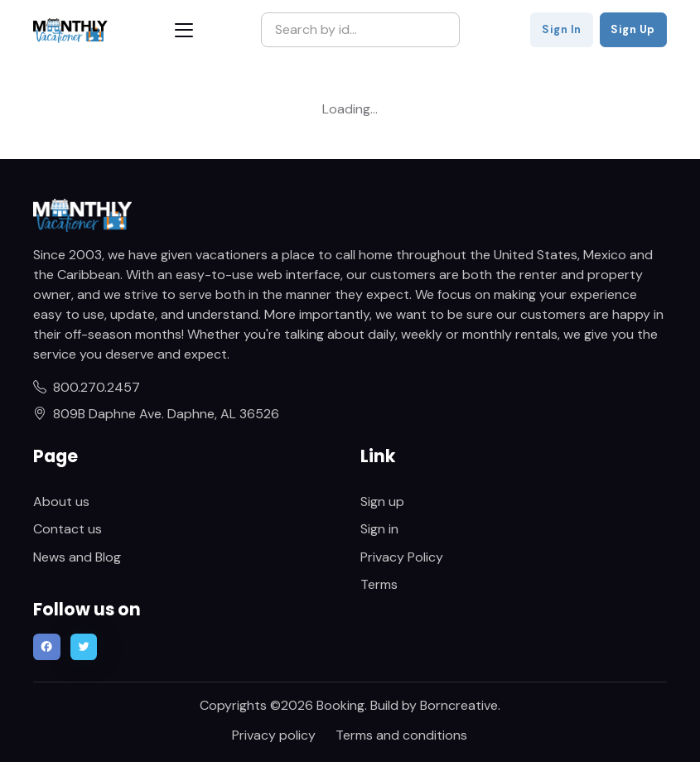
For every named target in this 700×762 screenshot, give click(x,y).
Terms (379, 584)
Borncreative (459, 705)
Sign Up (633, 29)
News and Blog (77, 557)
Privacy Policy (402, 557)
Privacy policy (274, 735)
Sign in (379, 529)
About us (61, 502)
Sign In (562, 29)
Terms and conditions (401, 735)
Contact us (68, 529)
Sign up (382, 502)
